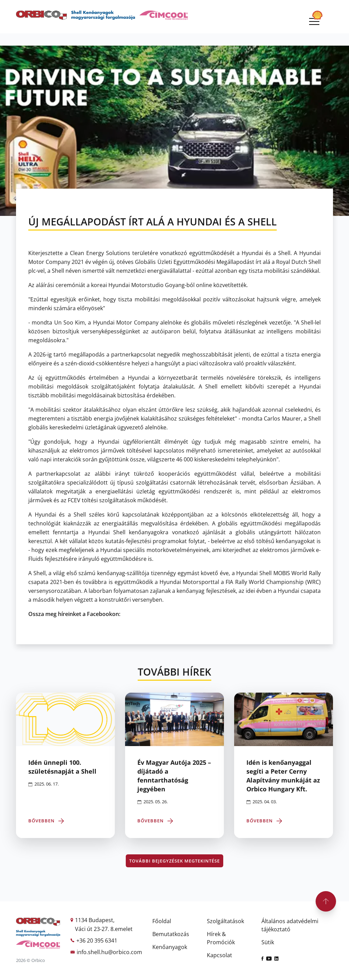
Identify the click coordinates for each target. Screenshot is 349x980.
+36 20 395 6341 (97, 941)
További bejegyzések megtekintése (174, 861)
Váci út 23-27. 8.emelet (104, 929)
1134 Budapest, (95, 920)
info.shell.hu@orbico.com (109, 952)
